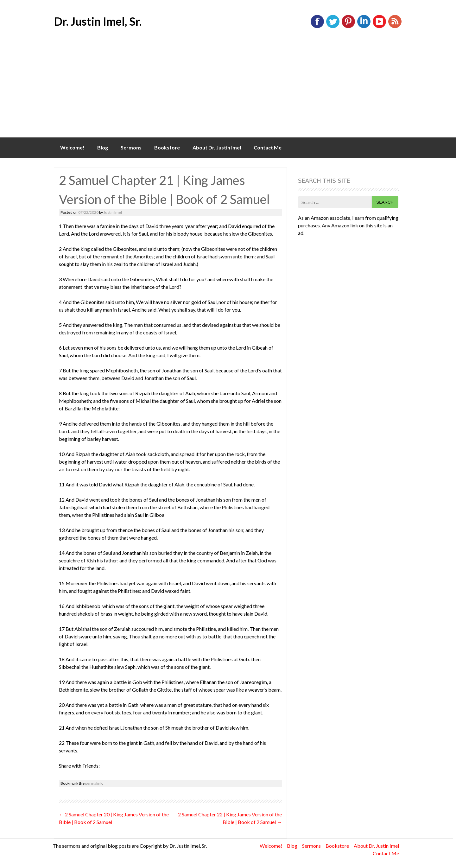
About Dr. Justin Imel (217, 147)
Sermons (131, 147)
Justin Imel (113, 212)
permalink (94, 783)
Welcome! (72, 147)
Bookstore (167, 147)
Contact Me (268, 147)
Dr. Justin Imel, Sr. (98, 21)
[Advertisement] (228, 90)
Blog (103, 147)
